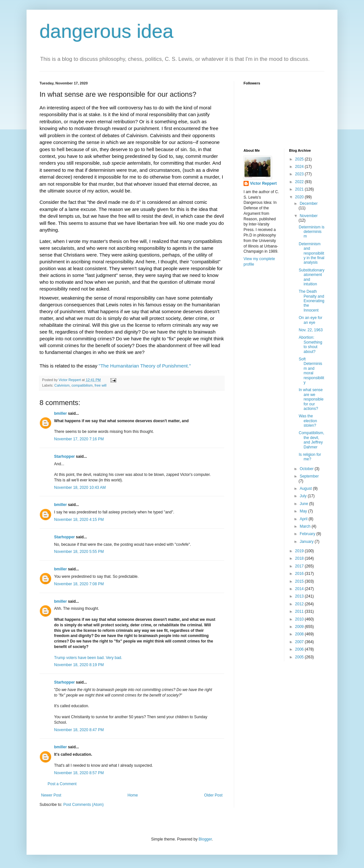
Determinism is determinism (311, 232)
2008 (300, 634)
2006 (300, 649)
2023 (300, 174)
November (308, 216)
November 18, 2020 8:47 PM (79, 730)
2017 (300, 566)
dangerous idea (107, 31)
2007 (300, 642)
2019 (300, 551)
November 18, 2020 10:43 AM (80, 488)
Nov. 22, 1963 (311, 330)
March (306, 526)
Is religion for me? (310, 457)
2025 (300, 159)
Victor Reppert (263, 183)
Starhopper (64, 456)
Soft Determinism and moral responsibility (311, 371)
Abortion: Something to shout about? (310, 344)
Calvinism (62, 385)
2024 (300, 167)
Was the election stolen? (308, 421)
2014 (300, 589)
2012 (300, 604)
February (308, 534)
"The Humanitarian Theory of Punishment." (146, 366)
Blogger (205, 839)
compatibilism (82, 385)
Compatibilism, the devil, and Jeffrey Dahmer (311, 440)
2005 (300, 657)
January (307, 542)
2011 (300, 611)
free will (101, 385)
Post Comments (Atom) (83, 805)
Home (133, 795)
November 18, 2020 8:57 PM (79, 773)
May (304, 511)
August (306, 489)
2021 (300, 189)
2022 (300, 182)
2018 (300, 558)
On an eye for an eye (310, 320)
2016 (300, 574)
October (307, 469)
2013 (300, 596)
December (308, 203)
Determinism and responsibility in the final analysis (311, 253)
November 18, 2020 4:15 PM (79, 520)
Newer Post (51, 795)
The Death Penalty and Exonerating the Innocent (311, 301)
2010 (300, 619)
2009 (300, 627)
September (309, 476)
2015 (300, 581)
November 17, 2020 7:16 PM (79, 439)
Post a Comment (62, 784)
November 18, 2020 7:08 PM (79, 584)
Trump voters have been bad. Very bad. (88, 658)
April (304, 519)
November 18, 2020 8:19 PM (79, 665)
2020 (300, 197)
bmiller (60, 413)
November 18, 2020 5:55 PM (79, 552)
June (304, 504)
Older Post (213, 795)
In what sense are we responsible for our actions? (311, 399)
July (304, 496)
